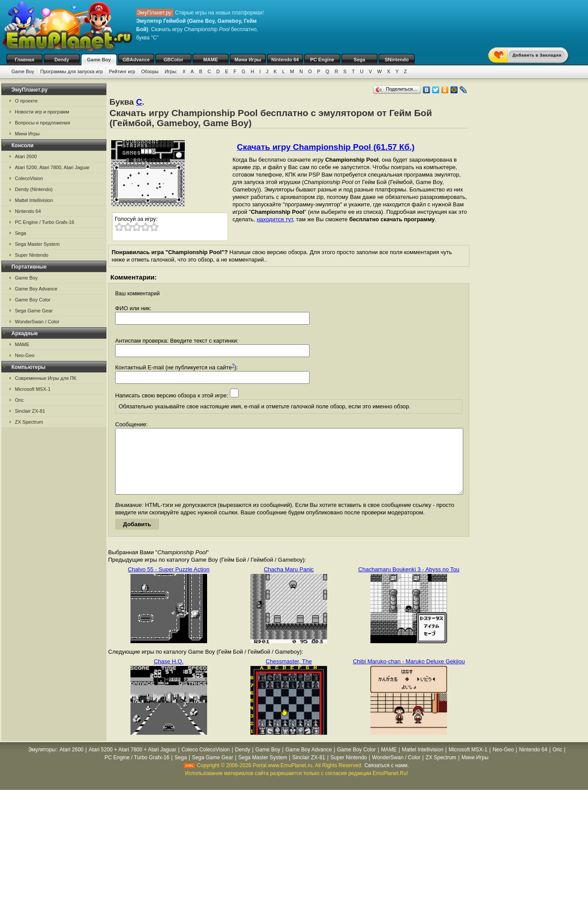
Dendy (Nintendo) (34, 189)
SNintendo (397, 60)
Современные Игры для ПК (46, 378)
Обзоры (150, 71)
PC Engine (322, 60)
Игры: (171, 71)
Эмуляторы (42, 763)
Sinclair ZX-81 (30, 411)
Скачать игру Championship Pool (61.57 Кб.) (326, 147)
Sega (359, 60)
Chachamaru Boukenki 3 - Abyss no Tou (409, 582)
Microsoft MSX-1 (33, 389)
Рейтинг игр (122, 71)
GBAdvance (136, 60)
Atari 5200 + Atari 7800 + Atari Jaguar (133, 763)
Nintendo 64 (285, 60)
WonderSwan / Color (37, 322)
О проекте (26, 101)
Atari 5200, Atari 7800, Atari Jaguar (52, 167)
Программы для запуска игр (72, 71)
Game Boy (99, 60)
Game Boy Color (33, 300)
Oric (19, 400)
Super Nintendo (32, 255)
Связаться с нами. (387, 779)
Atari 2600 (26, 156)
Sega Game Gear (34, 311)
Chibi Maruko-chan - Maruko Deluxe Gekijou (409, 674)
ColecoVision (29, 178)
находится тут (275, 219)
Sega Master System (37, 244)
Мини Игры (248, 60)
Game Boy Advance (36, 289)
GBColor (173, 60)
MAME (211, 60)
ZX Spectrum (29, 422)
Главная (25, 60)
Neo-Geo (25, 355)
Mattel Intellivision (34, 200)
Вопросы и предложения (42, 123)
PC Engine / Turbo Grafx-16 (45, 222)
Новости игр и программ (42, 112)
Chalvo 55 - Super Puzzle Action (169, 582)
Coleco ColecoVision (206, 763)
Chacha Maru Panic (289, 582)
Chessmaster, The (289, 674)
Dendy (62, 60)
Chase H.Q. (169, 674)
